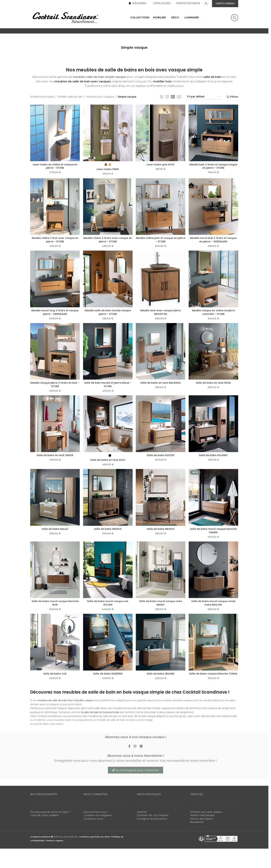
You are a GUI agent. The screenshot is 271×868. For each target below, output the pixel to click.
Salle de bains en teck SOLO (108, 463)
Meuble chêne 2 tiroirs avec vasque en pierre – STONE (108, 243)
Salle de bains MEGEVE (108, 532)
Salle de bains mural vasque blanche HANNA (214, 534)
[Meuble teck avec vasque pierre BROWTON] (161, 282)
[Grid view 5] (179, 100)
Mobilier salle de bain (70, 100)
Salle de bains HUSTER (161, 458)
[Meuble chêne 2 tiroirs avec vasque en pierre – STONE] (108, 210)
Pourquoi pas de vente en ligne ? (50, 815)
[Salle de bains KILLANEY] (214, 427)
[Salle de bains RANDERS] (108, 645)
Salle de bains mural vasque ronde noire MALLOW (214, 606)
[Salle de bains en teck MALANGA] (161, 355)
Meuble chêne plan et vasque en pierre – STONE (161, 243)
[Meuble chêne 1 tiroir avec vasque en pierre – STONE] (55, 210)
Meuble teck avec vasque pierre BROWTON (161, 315)
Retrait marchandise (203, 819)
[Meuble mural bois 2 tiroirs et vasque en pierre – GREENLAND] (214, 210)
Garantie (142, 815)
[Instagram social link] (135, 750)
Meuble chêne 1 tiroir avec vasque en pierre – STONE (55, 243)
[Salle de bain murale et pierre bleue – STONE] (108, 355)
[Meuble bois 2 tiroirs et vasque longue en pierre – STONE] (214, 136)
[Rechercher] (235, 19)
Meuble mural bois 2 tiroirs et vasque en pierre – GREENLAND (214, 243)
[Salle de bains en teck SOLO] (108, 427)
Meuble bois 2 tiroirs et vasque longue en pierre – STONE (214, 169)
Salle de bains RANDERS (108, 677)
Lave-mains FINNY (108, 172)
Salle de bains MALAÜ (55, 532)
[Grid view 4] (173, 100)
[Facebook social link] (129, 750)
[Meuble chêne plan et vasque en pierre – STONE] (161, 210)
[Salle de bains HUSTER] (161, 427)
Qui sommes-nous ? (96, 815)
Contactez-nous (93, 822)
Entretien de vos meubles (153, 819)
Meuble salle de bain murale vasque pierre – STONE (108, 315)
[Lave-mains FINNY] (108, 136)
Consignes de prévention (152, 822)
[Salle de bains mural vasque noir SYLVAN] (108, 573)
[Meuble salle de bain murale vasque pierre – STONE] (108, 282)
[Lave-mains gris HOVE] (161, 136)
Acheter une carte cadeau (206, 815)
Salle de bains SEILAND (161, 677)
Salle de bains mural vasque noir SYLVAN (108, 606)
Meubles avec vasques (100, 100)
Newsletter (197, 826)
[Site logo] (65, 19)
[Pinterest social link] (141, 750)
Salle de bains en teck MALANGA (161, 386)
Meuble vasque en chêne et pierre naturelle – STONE (214, 315)
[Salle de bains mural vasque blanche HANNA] (214, 501)
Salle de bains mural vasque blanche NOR (55, 606)
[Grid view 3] (167, 100)
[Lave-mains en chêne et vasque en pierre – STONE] (55, 136)
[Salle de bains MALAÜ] (55, 501)
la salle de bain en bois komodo (101, 715)
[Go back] (117, 51)
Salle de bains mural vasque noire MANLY (161, 606)
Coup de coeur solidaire (44, 819)
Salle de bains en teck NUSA (214, 386)
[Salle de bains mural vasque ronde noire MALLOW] (214, 573)
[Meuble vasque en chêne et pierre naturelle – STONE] (214, 282)
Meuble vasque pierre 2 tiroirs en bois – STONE (55, 388)
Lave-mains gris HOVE (161, 167)
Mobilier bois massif (42, 100)
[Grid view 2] (162, 100)
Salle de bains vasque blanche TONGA (214, 677)
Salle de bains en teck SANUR (55, 458)
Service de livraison (202, 822)
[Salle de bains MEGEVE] (108, 501)
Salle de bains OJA (55, 677)
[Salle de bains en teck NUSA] (214, 355)
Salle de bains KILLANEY (214, 458)
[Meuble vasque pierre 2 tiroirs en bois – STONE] (55, 355)
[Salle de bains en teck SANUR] (55, 427)
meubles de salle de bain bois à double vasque (65, 704)
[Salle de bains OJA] (55, 645)
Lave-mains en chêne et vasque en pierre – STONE (55, 169)
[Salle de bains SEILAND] (161, 645)
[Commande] (204, 100)
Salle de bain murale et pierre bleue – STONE (108, 388)
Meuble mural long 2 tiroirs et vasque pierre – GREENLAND (55, 315)
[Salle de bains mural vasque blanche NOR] (55, 573)
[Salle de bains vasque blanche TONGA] (214, 645)
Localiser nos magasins (98, 819)
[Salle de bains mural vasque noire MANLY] (161, 573)
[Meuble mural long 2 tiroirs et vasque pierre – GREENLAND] (55, 282)
